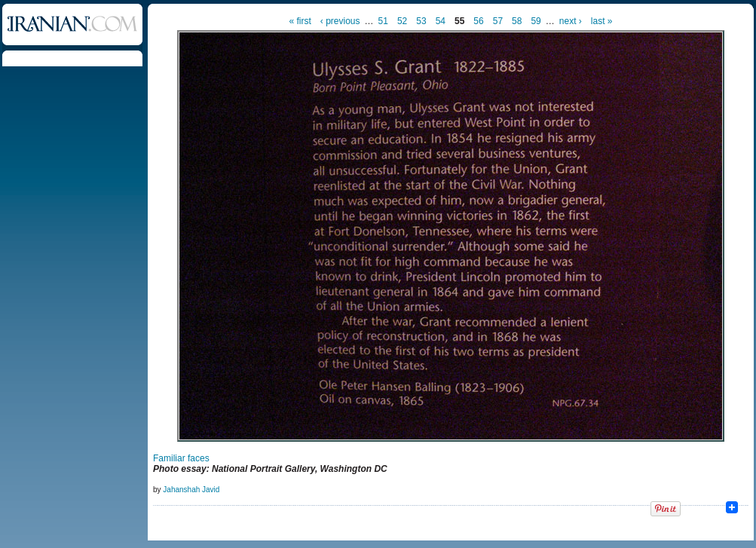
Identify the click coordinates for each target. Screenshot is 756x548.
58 (517, 21)
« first (300, 21)
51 (383, 21)
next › (571, 21)
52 (402, 21)
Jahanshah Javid (191, 490)
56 (478, 21)
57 (498, 21)
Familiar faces (181, 458)
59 (536, 21)
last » (602, 21)
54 (441, 21)
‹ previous (340, 21)
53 (421, 21)
